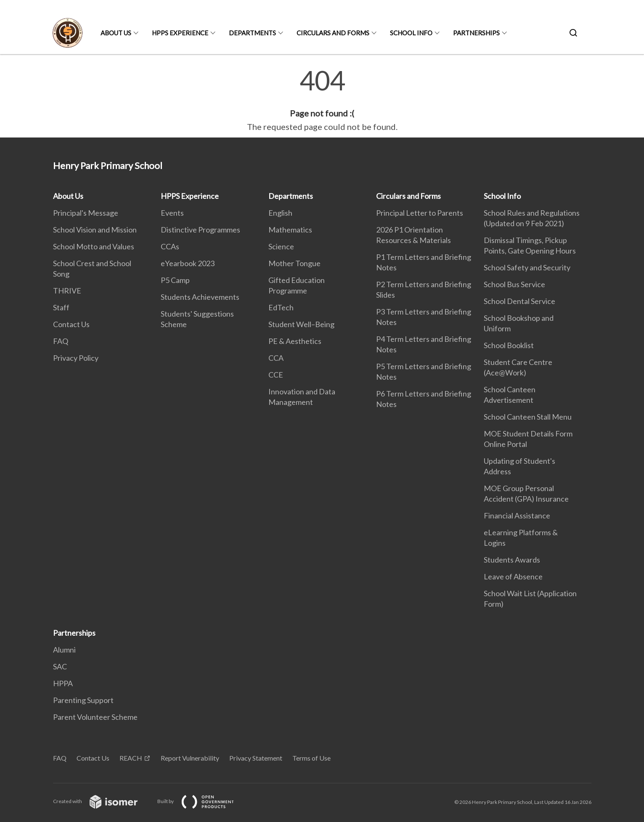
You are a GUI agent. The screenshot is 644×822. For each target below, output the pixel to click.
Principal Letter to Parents (420, 213)
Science (281, 246)
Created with (102, 801)
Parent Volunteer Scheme (95, 717)
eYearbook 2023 (188, 263)
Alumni (64, 650)
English (280, 213)
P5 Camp (175, 280)
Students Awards (512, 560)
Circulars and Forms (333, 33)
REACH (131, 758)
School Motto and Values (94, 246)
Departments (252, 33)
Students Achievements (200, 297)
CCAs (170, 246)
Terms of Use (311, 758)
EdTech (281, 307)
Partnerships (476, 33)
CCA (276, 358)
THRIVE (67, 291)
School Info (411, 33)
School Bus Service (514, 284)
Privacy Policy (76, 358)
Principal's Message (86, 213)
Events (172, 213)
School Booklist (509, 345)
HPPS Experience (180, 33)
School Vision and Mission (95, 230)
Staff (61, 307)
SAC (60, 666)
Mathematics (290, 230)
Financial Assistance (517, 515)
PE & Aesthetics (295, 341)
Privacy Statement (256, 758)
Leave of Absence (513, 576)
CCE (276, 375)
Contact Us (71, 324)
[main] (322, 100)
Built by (202, 801)
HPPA (63, 683)
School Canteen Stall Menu (528, 417)
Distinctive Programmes (200, 230)
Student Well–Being (301, 324)
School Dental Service (519, 301)
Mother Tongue (294, 263)
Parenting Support (83, 700)
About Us (116, 33)
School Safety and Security (527, 267)
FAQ (61, 341)
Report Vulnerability (190, 758)
